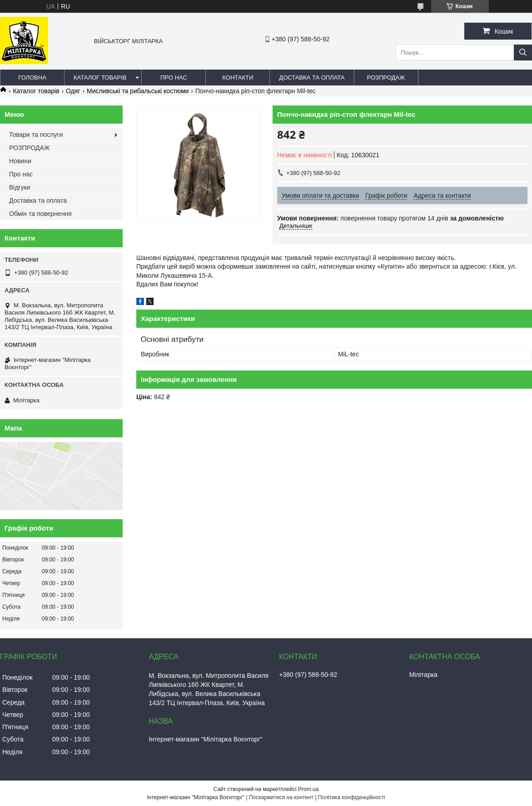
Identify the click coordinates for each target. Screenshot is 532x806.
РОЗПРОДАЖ (386, 78)
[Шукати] (523, 53)
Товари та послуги (36, 135)
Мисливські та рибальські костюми (138, 91)
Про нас (174, 78)
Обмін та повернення (40, 214)
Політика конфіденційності (352, 797)
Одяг (73, 91)
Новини (20, 161)
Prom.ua (308, 789)
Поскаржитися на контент (281, 797)
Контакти (238, 78)
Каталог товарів (100, 78)
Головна (32, 78)
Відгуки (20, 187)
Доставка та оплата (312, 78)
